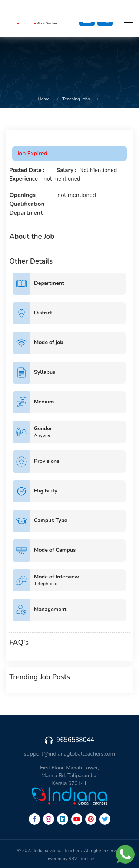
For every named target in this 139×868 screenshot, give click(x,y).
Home (44, 99)
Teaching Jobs (76, 99)
